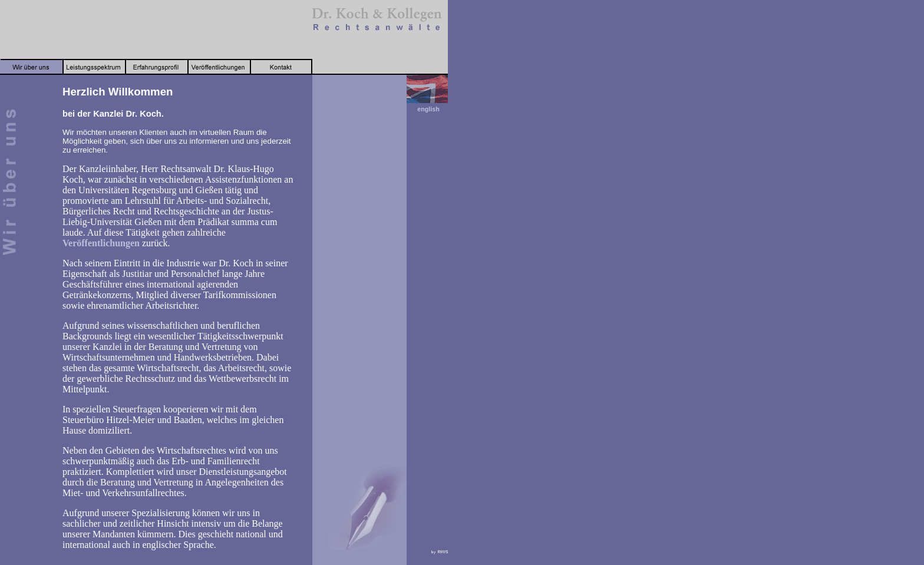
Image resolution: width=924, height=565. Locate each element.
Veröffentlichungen (101, 243)
